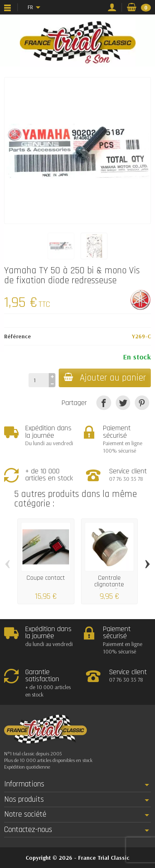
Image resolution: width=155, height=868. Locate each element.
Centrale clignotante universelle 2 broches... (109, 588)
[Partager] (104, 403)
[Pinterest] (142, 403)
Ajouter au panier (105, 378)
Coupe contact (46, 578)
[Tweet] (123, 403)
